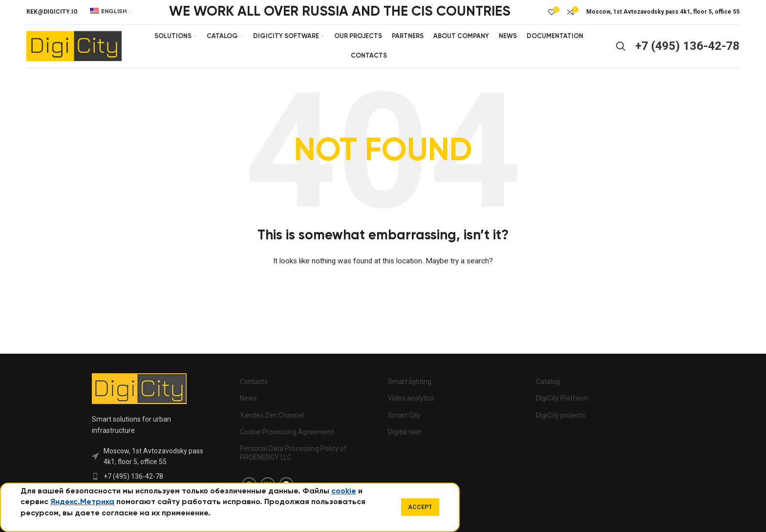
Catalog (548, 382)
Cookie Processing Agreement (287, 432)
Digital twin (405, 432)
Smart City (404, 415)
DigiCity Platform (562, 399)
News (248, 399)
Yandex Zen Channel (272, 415)
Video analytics (411, 399)
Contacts (254, 382)
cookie (344, 491)
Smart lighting (410, 382)
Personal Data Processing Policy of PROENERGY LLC (293, 453)
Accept (420, 507)
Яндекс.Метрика (82, 502)
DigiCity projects (561, 415)
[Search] (621, 46)
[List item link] (150, 476)
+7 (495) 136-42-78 (687, 46)
